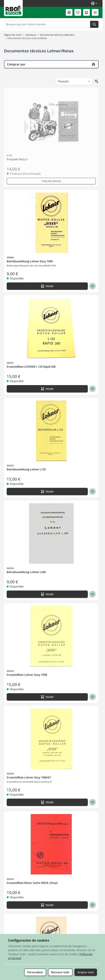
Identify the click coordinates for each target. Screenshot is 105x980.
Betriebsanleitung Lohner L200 (26, 572)
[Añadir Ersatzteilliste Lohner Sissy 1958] (47, 697)
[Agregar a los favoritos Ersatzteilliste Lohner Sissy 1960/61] (92, 802)
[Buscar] (94, 24)
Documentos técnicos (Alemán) (57, 35)
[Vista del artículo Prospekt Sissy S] (51, 181)
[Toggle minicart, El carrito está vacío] (86, 12)
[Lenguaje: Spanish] (94, 3)
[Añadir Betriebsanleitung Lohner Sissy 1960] (47, 286)
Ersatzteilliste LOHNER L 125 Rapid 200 (31, 367)
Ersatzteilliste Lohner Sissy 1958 (27, 675)
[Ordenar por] (74, 81)
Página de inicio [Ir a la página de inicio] (13, 35)
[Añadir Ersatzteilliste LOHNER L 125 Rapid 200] (47, 389)
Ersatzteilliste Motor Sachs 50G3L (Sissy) (32, 883)
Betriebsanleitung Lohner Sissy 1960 (30, 261)
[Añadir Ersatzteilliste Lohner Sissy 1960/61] (47, 802)
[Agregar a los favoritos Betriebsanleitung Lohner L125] (92, 492)
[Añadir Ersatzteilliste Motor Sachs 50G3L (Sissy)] (47, 905)
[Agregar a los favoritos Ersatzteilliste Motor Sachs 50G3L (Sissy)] (92, 905)
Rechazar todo (60, 972)
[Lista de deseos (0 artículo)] (78, 12)
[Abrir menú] (95, 12)
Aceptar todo (86, 972)
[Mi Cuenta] (69, 12)
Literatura (31, 35)
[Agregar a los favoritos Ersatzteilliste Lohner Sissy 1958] (92, 697)
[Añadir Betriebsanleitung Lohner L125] (47, 492)
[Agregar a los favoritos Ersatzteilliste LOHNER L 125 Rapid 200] (92, 389)
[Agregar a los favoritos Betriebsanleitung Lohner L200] (92, 594)
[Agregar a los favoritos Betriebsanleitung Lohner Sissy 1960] (92, 286)
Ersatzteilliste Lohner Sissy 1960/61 (29, 777)
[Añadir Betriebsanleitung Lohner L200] (47, 594)
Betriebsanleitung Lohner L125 (26, 469)
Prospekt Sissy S (17, 159)
